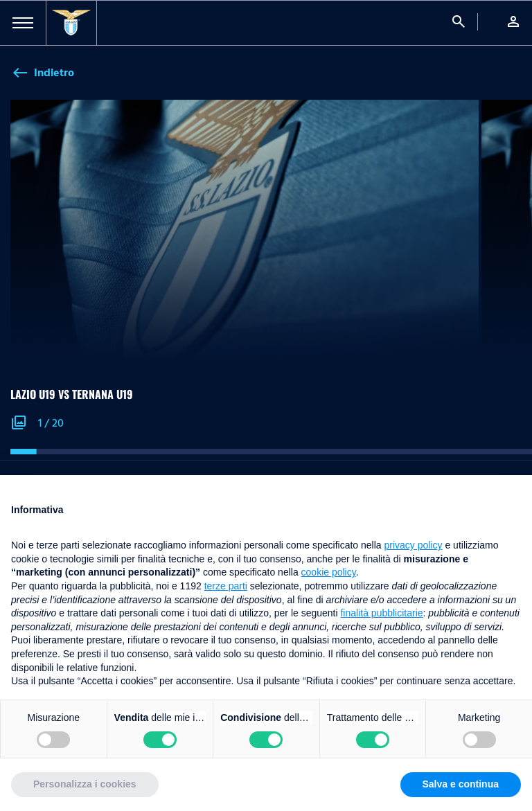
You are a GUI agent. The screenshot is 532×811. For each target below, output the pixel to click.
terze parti (226, 586)
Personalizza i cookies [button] (85, 784)
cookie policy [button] (329, 572)
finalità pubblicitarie (381, 613)
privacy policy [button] (414, 545)
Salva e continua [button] (461, 784)
